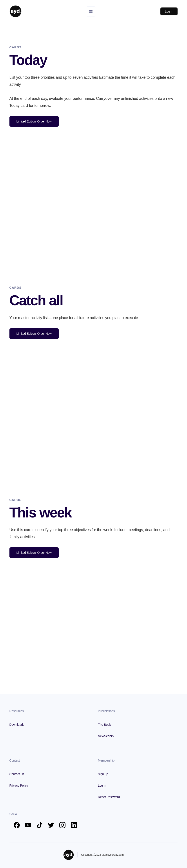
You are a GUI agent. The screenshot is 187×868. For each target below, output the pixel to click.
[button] (91, 11)
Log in (169, 11)
